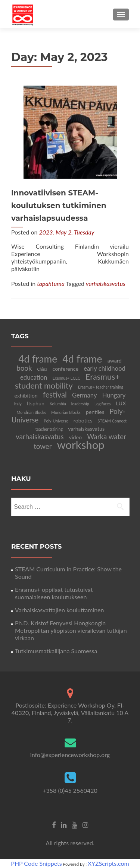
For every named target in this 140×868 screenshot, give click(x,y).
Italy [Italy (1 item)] (18, 404)
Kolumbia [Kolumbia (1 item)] (58, 404)
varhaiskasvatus (106, 283)
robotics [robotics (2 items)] (83, 420)
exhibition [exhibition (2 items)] (26, 395)
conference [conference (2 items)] (65, 369)
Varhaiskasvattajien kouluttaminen (59, 610)
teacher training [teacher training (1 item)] (49, 429)
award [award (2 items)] (115, 360)
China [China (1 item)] (42, 369)
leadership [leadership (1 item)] (80, 404)
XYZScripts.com (108, 863)
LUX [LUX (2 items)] (121, 403)
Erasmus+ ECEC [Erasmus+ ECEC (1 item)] (66, 378)
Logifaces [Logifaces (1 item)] (102, 404)
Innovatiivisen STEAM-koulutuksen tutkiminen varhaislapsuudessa (59, 205)
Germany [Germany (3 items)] (85, 395)
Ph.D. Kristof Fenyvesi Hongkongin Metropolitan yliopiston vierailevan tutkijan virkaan (71, 630)
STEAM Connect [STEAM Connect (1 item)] (112, 421)
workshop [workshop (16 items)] (81, 445)
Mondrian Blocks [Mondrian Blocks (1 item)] (31, 412)
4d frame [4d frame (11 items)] (38, 359)
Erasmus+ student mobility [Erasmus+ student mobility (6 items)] (67, 381)
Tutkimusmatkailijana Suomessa (56, 651)
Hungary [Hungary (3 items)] (114, 395)
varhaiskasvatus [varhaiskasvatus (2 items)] (86, 429)
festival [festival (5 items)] (55, 395)
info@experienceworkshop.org (70, 755)
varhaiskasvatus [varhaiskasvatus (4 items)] (40, 437)
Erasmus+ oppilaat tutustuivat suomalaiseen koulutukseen (54, 593)
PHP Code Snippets (36, 863)
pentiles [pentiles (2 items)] (95, 412)
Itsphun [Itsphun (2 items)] (36, 403)
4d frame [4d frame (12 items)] (82, 359)
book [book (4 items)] (24, 368)
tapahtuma (51, 283)
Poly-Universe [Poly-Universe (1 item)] (56, 421)
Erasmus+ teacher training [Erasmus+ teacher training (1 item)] (101, 387)
